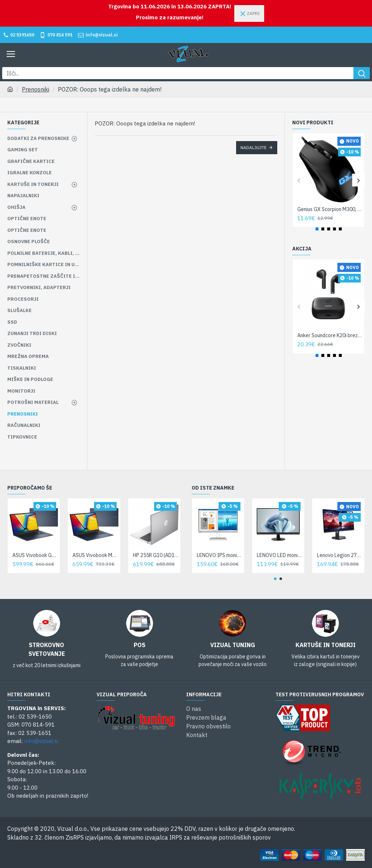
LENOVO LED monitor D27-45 (280, 555)
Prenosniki (36, 89)
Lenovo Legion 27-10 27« (340, 555)
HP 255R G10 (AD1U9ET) (156, 555)
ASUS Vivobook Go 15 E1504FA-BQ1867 (35, 555)
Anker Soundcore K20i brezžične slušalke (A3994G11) (330, 335)
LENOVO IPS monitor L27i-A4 (220, 555)
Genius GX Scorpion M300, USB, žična (330, 209)
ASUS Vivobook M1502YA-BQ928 (95, 555)
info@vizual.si (41, 741)
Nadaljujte (254, 147)
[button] (299, 180)
